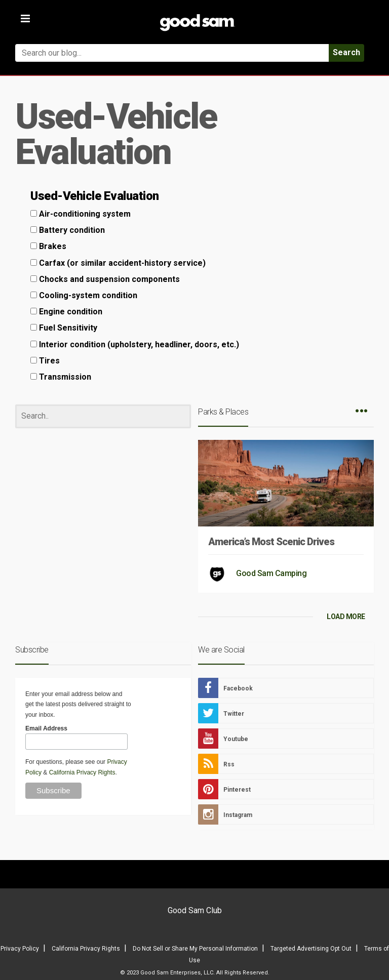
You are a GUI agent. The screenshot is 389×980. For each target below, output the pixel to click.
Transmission (61, 377)
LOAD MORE (346, 617)
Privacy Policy (20, 949)
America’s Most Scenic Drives (271, 542)
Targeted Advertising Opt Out (311, 949)
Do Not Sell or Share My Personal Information (195, 949)
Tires (45, 361)
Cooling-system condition (84, 295)
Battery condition (68, 230)
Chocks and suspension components (105, 279)
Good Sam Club (195, 910)
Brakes (48, 246)
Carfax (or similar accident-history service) (118, 263)
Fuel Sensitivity (64, 328)
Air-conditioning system (81, 214)
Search (346, 52)
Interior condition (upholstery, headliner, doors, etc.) (135, 344)
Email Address (46, 728)
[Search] (103, 416)
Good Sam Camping (271, 573)
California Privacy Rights (82, 772)
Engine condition (66, 312)
